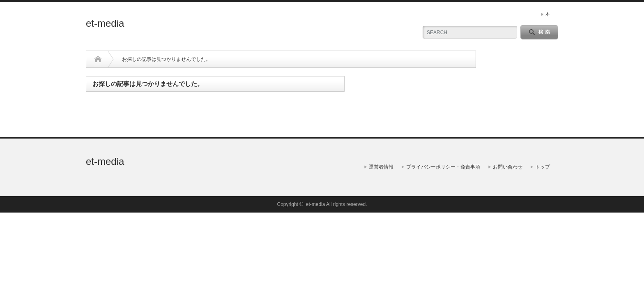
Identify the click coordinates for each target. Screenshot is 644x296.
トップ (543, 167)
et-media (105, 23)
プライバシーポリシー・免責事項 (443, 167)
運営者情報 (381, 167)
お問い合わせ (508, 167)
